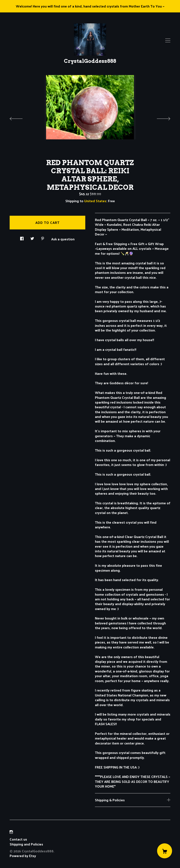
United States (95, 201)
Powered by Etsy (23, 856)
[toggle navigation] (168, 41)
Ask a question (63, 239)
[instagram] (11, 832)
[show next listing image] (160, 118)
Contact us (18, 839)
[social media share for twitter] (32, 237)
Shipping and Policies (26, 844)
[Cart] (165, 851)
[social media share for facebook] (22, 237)
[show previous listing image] (20, 118)
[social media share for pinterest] (43, 237)
